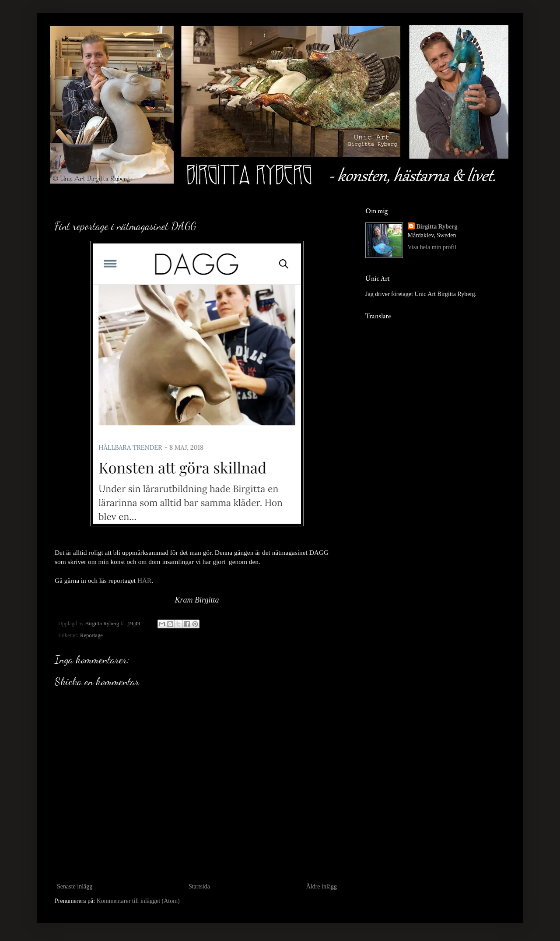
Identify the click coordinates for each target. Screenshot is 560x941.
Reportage (91, 635)
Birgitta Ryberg (437, 227)
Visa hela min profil (432, 247)
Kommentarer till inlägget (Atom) (138, 901)
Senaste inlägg (75, 886)
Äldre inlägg (322, 886)
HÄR (145, 580)
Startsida (199, 886)
